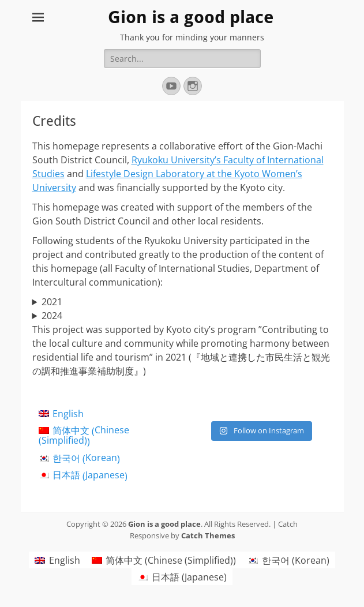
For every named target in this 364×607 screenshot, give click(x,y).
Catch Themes (208, 535)
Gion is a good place (191, 17)
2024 (52, 316)
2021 (52, 302)
